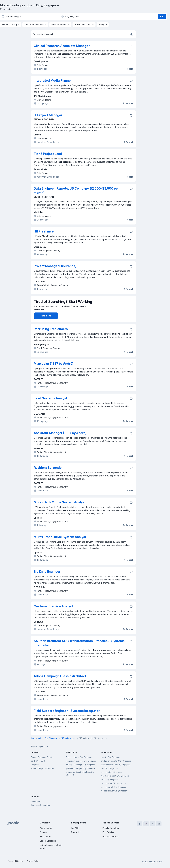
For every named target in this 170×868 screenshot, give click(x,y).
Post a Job (76, 832)
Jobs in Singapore (48, 841)
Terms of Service (15, 861)
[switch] (132, 34)
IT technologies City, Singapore (79, 765)
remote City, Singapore (111, 765)
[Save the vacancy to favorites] (131, 46)
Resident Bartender (48, 475)
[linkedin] (159, 824)
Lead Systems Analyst (51, 406)
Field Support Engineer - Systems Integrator (67, 718)
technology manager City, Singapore (81, 768)
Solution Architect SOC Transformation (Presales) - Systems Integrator (79, 651)
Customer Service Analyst (53, 614)
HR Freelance (44, 231)
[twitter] (152, 824)
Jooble (159, 862)
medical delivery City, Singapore (114, 798)
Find (162, 17)
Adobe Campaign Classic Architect (60, 684)
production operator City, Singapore (116, 768)
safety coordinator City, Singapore (116, 772)
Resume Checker (111, 837)
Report (128, 69)
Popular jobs (36, 809)
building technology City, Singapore (81, 772)
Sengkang (35, 772)
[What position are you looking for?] (29, 17)
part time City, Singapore (111, 780)
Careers (44, 832)
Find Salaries (108, 832)
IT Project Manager (48, 115)
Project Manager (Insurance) (55, 266)
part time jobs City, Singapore (113, 791)
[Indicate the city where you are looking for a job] (89, 17)
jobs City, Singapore (109, 776)
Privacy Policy (33, 861)
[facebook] (140, 824)
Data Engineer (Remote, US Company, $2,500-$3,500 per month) (76, 191)
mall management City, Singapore (115, 783)
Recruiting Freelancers (51, 336)
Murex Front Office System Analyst (60, 544)
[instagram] (146, 824)
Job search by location (40, 813)
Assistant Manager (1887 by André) (60, 440)
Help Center (45, 837)
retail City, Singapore (110, 787)
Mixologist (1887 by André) (54, 371)
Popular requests (40, 754)
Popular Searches (111, 828)
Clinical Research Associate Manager (62, 46)
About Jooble (46, 828)
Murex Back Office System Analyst (60, 510)
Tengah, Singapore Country (42, 765)
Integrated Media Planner (53, 80)
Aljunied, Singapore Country (42, 776)
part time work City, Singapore (114, 794)
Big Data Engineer (47, 579)
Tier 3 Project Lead (48, 154)
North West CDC (38, 768)
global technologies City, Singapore (81, 776)
